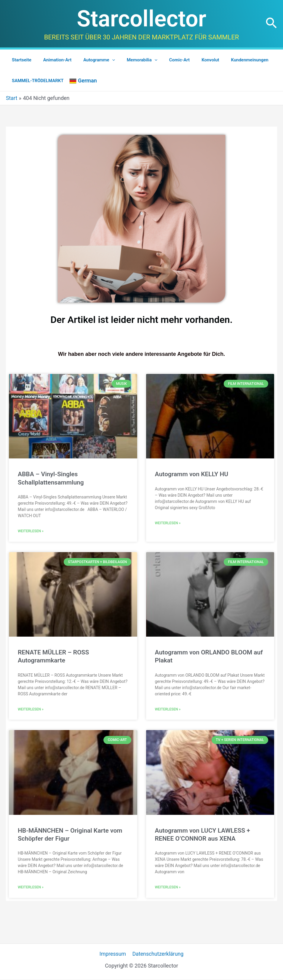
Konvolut (194, 60)
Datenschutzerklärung (158, 955)
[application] (105, 60)
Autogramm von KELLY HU (192, 474)
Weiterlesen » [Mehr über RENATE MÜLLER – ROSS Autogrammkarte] (31, 710)
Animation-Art (53, 60)
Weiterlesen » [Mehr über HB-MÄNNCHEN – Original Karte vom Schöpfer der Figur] (31, 888)
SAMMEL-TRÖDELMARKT (36, 81)
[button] (271, 24)
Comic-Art (166, 60)
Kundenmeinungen (231, 60)
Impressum (113, 955)
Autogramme (92, 60)
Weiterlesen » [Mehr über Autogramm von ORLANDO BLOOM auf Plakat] (168, 710)
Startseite (20, 60)
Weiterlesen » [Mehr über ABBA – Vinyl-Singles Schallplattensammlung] (31, 531)
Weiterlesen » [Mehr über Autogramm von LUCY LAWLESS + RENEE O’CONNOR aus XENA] (168, 888)
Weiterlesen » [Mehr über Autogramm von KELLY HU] (168, 523)
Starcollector (141, 19)
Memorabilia (132, 60)
